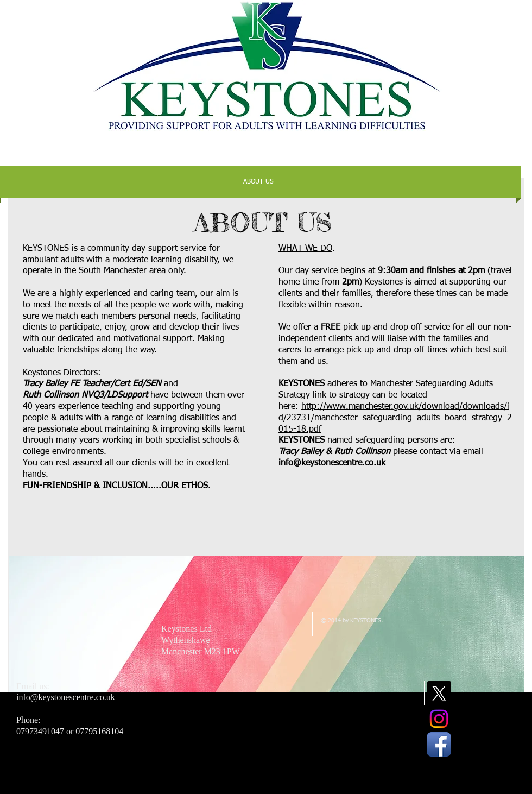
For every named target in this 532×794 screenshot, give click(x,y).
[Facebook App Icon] (439, 744)
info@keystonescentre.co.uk (332, 463)
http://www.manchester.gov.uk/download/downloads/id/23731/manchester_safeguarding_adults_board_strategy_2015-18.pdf (395, 418)
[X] (439, 693)
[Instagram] (439, 719)
